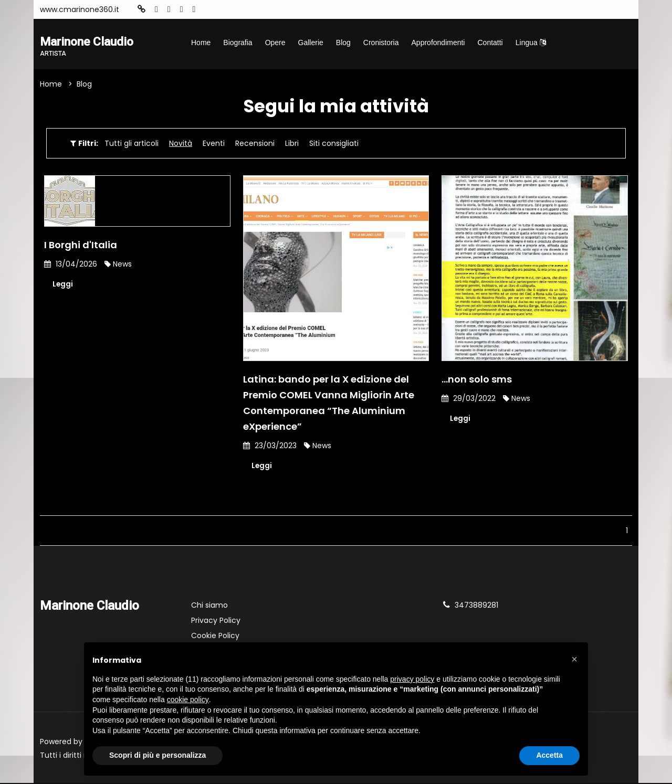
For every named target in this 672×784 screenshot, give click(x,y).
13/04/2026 (71, 264)
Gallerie (311, 43)
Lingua (531, 43)
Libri (292, 144)
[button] (574, 659)
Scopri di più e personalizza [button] (157, 755)
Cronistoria (381, 43)
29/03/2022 (469, 399)
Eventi (214, 144)
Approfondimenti (438, 43)
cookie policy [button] (188, 700)
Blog (343, 43)
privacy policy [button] (412, 679)
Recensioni (255, 144)
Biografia (238, 43)
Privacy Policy (216, 621)
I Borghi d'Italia (81, 245)
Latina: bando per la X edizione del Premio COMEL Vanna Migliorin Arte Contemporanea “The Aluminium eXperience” (329, 403)
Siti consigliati (334, 144)
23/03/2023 (270, 446)
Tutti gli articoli (132, 144)
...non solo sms (477, 380)
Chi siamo (209, 606)
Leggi (63, 285)
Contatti (490, 43)
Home (201, 43)
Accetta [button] (549, 755)
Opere (275, 43)
